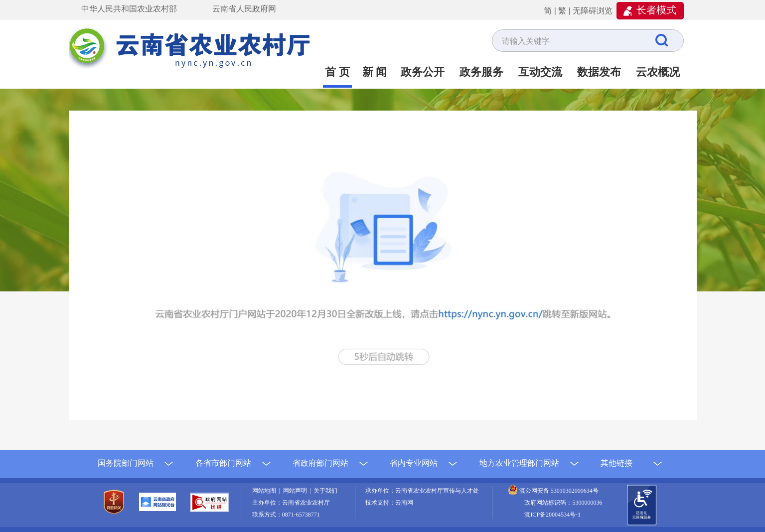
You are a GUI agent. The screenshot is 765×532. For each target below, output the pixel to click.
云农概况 (658, 72)
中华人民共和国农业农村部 (129, 9)
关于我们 (325, 491)
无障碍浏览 (593, 11)
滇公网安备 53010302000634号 (559, 491)
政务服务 (481, 72)
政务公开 (423, 72)
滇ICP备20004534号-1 (552, 515)
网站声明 (297, 491)
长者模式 (656, 10)
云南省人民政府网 (244, 9)
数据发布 (599, 72)
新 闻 (375, 72)
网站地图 (266, 491)
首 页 (337, 72)
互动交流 (540, 72)
